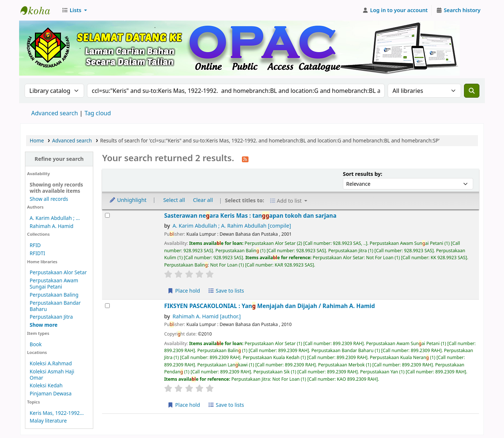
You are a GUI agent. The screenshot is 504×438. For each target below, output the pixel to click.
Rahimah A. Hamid (52, 226)
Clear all (203, 200)
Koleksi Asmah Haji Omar (52, 374)
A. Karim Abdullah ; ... (55, 218)
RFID (35, 245)
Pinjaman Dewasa (51, 393)
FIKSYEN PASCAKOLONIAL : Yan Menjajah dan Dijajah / (269, 306)
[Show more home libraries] (44, 325)
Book (36, 344)
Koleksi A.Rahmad (51, 363)
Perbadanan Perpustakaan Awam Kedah (39, 10)
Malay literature (48, 421)
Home (37, 140)
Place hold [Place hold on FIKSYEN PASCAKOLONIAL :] (184, 405)
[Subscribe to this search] (245, 159)
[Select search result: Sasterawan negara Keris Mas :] (107, 215)
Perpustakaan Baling (54, 295)
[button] (74, 10)
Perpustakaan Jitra (51, 317)
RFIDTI (37, 253)
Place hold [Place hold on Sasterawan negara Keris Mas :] (184, 291)
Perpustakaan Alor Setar (58, 272)
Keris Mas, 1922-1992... (57, 413)
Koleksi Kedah (46, 385)
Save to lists (226, 291)
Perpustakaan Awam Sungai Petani (54, 283)
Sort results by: (362, 174)
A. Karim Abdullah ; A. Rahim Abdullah (232, 226)
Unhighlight (128, 200)
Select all (174, 200)
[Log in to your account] (395, 10)
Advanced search (55, 113)
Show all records (49, 199)
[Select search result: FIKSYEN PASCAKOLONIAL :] (107, 306)
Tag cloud (98, 113)
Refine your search (59, 159)
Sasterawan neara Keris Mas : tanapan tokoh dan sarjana (250, 216)
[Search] (472, 91)
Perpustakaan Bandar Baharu (55, 306)
